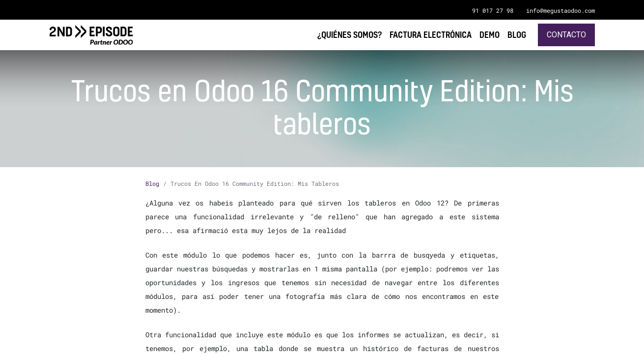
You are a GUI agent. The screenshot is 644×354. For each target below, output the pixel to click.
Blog (152, 183)
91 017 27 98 (493, 10)
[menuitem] (517, 35)
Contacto (566, 35)
